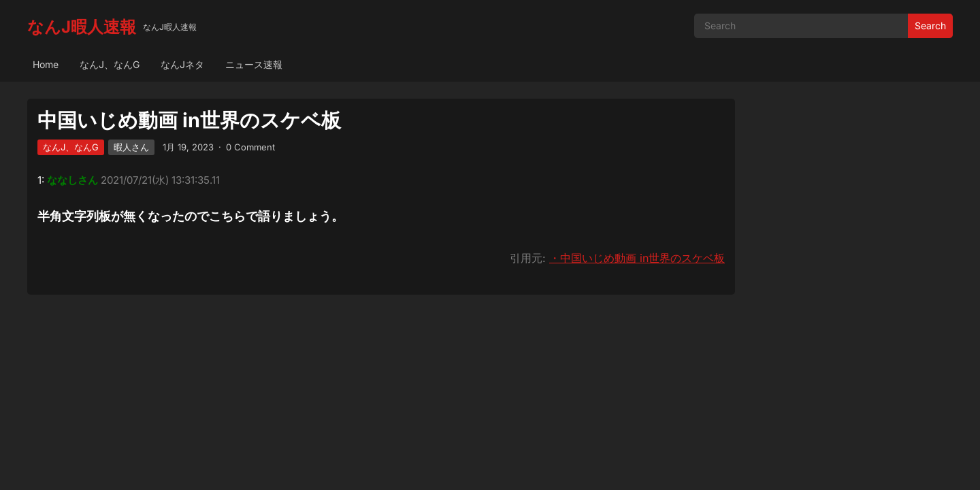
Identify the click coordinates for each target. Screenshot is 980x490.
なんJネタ (182, 64)
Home (46, 64)
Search (930, 26)
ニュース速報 (254, 64)
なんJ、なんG (110, 64)
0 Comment (250, 147)
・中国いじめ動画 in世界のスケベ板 (637, 258)
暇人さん (131, 147)
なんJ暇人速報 (82, 27)
